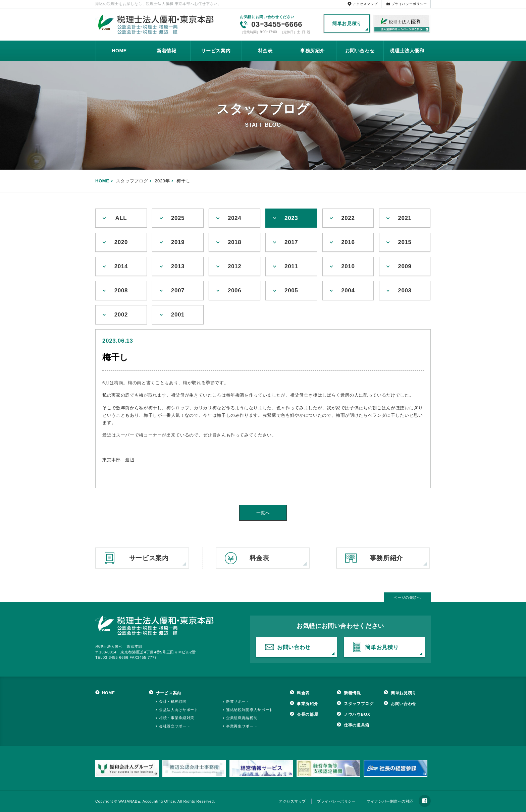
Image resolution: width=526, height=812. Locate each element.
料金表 (265, 51)
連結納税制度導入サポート (250, 710)
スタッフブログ (359, 704)
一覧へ (263, 513)
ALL (121, 218)
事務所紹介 (312, 51)
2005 (291, 291)
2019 (178, 242)
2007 (178, 291)
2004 (348, 291)
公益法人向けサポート (179, 710)
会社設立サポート (175, 726)
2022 (348, 218)
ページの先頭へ (407, 597)
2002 (121, 315)
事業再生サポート (242, 726)
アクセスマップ (365, 4)
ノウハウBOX (357, 714)
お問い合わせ (360, 51)
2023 (291, 218)
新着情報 (167, 51)
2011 (291, 266)
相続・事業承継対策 (177, 718)
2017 (291, 242)
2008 (121, 291)
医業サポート (238, 701)
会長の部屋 (307, 714)
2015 (405, 242)
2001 (178, 315)
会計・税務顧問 (173, 701)
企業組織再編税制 (242, 718)
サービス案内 (216, 51)
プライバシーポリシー (409, 4)
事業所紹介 (307, 704)
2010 (348, 266)
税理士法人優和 (402, 24)
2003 (405, 291)
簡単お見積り (347, 23)
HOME (119, 51)
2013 (178, 266)
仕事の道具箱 (357, 725)
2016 (348, 242)
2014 (121, 266)
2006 (234, 291)
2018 (234, 242)
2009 (405, 266)
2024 (234, 218)
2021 (405, 218)
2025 (178, 218)
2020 (121, 242)
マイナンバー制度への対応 (390, 801)
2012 (234, 266)
